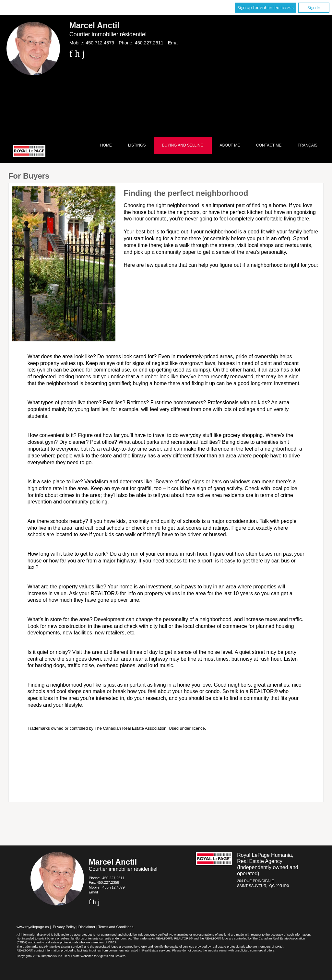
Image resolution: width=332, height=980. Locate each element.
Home (106, 145)
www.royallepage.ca (33, 927)
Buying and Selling (183, 145)
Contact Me (269, 145)
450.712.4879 (100, 43)
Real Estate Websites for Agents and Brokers (94, 956)
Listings (137, 145)
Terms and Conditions (116, 927)
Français (308, 145)
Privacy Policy (64, 927)
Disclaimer (87, 927)
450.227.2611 (149, 43)
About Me (230, 145)
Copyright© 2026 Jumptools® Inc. (40, 956)
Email (174, 43)
